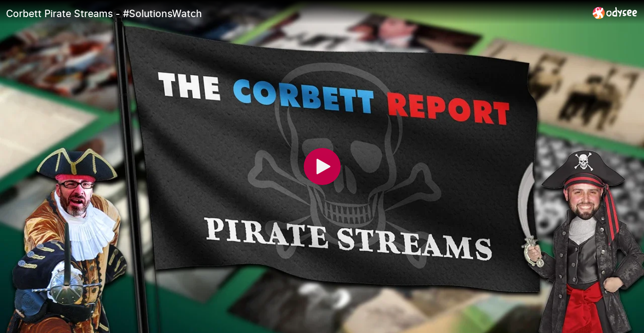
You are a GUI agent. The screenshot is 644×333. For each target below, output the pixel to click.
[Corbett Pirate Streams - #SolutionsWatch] (296, 13)
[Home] (615, 13)
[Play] (322, 166)
